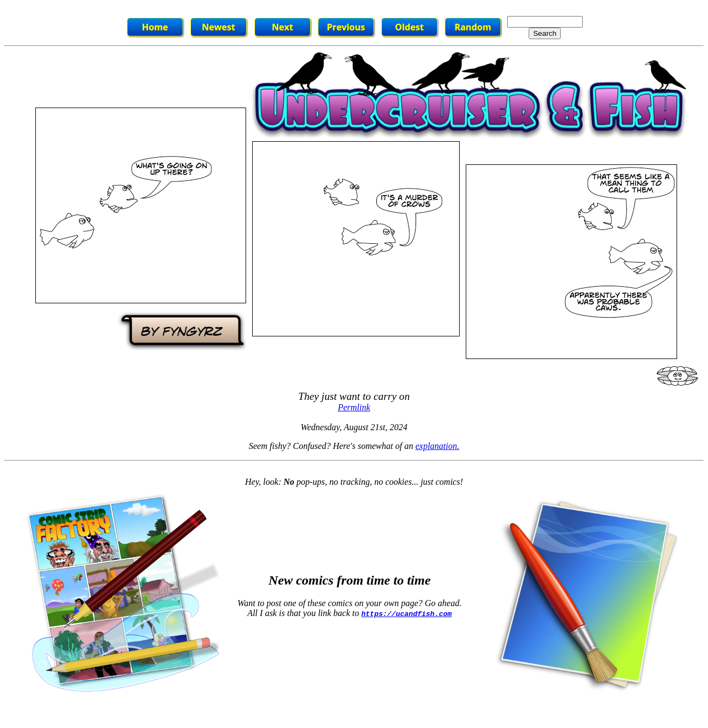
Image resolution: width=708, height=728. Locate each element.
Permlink (354, 407)
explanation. (438, 446)
